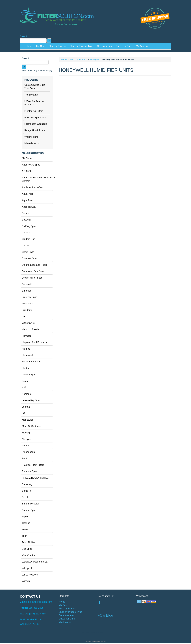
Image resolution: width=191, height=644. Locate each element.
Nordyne (26, 439)
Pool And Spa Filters (35, 118)
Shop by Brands (57, 46)
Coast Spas (28, 252)
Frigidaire (27, 310)
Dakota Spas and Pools (34, 265)
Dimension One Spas (33, 271)
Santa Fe (27, 491)
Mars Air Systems (31, 426)
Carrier (26, 246)
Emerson (27, 291)
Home (29, 46)
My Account (142, 46)
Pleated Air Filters (34, 111)
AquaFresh (28, 194)
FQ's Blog (105, 615)
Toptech (26, 517)
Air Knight (27, 171)
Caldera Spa (29, 239)
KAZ (24, 387)
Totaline (26, 523)
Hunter (25, 368)
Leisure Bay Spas (31, 400)
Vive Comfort (29, 555)
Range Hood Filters (35, 130)
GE (24, 317)
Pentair (26, 446)
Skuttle (26, 497)
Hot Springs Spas (31, 362)
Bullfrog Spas (29, 226)
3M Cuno (27, 158)
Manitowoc (28, 420)
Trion (25, 536)
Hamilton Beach (30, 329)
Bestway (26, 220)
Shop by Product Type (81, 46)
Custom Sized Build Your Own (35, 87)
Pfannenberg (29, 452)
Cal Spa (26, 233)
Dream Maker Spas (32, 278)
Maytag (26, 433)
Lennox (26, 407)
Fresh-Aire (27, 304)
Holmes (26, 349)
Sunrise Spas (29, 510)
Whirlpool (27, 568)
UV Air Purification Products (34, 103)
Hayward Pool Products (34, 342)
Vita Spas (27, 549)
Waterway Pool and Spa (35, 562)
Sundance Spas (30, 504)
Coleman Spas (30, 258)
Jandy (25, 381)
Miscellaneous (32, 143)
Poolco (26, 458)
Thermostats (31, 95)
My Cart (40, 46)
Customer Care (124, 46)
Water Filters (31, 137)
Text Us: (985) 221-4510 (33, 614)
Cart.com (103, 641)
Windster (27, 581)
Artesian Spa (29, 207)
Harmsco (27, 336)
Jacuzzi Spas (29, 375)
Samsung (27, 484)
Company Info (104, 46)
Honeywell (27, 355)
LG (23, 413)
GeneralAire (28, 323)
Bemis (25, 213)
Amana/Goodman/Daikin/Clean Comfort (37, 179)
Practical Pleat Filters (33, 465)
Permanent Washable (36, 124)
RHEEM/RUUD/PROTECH (36, 478)
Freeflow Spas (30, 297)
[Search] (33, 41)
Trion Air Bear (29, 542)
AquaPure (27, 200)
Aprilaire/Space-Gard (33, 187)
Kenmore (27, 394)
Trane (25, 530)
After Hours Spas (31, 165)
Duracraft (27, 284)
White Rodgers (30, 575)
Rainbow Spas (30, 471)
